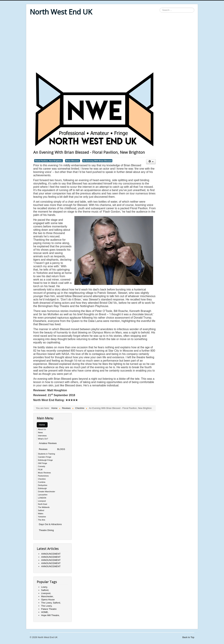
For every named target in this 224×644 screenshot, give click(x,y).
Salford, (45, 590)
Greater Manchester (47, 492)
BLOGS (61, 449)
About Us (42, 429)
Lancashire (43, 495)
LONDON (42, 498)
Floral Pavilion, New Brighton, (48, 161)
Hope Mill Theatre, (50, 615)
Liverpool (42, 501)
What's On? (43, 439)
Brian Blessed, (72, 161)
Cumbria (42, 482)
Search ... (160, 8)
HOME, (45, 612)
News (40, 432)
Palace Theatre (49, 609)
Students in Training (46, 454)
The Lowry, (47, 606)
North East (43, 504)
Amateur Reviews (48, 443)
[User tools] (151, 162)
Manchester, (47, 596)
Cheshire (42, 479)
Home (42, 425)
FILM (40, 470)
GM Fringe (43, 463)
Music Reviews (44, 473)
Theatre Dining (46, 530)
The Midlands (44, 507)
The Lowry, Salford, (51, 603)
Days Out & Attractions (50, 524)
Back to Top (188, 637)
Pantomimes (43, 476)
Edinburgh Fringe (45, 460)
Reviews (43, 449)
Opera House (48, 600)
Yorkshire (42, 517)
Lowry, (44, 587)
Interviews (42, 436)
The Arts (42, 520)
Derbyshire (43, 485)
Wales (41, 514)
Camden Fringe (45, 457)
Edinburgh (42, 488)
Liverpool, (46, 593)
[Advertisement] (112, 44)
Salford (41, 510)
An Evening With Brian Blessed (97, 161)
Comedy (42, 466)
